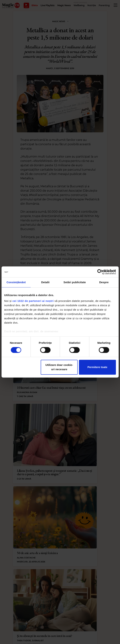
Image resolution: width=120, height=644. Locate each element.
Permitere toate (97, 367)
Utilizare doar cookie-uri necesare (59, 367)
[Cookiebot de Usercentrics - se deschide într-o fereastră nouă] (100, 272)
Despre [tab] (104, 282)
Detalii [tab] (45, 282)
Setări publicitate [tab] (75, 282)
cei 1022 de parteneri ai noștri (33, 301)
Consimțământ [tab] (16, 282)
